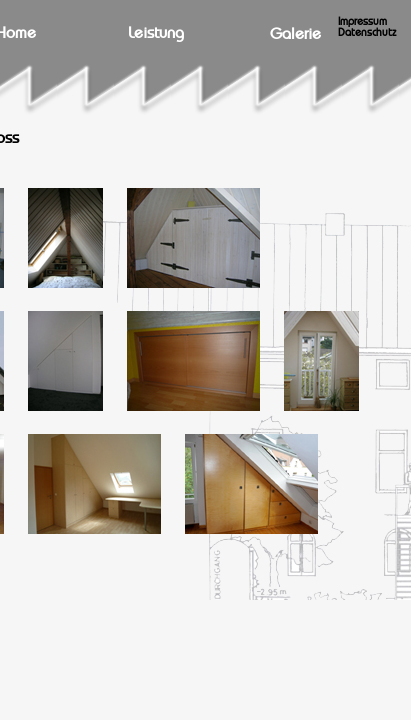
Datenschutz (367, 32)
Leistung (156, 33)
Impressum (362, 21)
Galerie (295, 34)
